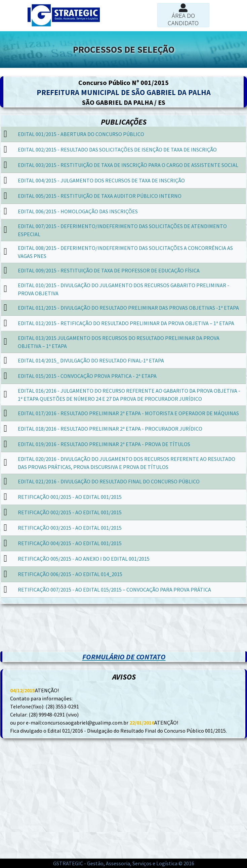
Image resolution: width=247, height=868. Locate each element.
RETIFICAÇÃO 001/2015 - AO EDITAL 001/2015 (70, 497)
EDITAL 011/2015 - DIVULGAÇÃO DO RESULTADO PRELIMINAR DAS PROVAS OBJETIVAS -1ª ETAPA (128, 308)
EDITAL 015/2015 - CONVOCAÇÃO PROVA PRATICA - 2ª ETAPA (87, 376)
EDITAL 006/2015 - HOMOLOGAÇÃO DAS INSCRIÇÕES (78, 211)
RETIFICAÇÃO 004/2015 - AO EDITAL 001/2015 (70, 543)
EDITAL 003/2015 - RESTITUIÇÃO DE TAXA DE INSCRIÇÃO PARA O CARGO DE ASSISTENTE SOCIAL (128, 165)
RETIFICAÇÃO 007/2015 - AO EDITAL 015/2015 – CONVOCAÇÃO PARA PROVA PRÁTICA (114, 590)
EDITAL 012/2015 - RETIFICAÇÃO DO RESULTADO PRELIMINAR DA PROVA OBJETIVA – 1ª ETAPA (126, 323)
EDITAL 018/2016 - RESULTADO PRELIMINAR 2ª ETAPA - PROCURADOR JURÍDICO (110, 429)
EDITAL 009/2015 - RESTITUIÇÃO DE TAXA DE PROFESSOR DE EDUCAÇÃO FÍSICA (109, 270)
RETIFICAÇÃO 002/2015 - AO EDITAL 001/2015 (70, 512)
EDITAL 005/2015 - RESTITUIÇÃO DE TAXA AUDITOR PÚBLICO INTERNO (100, 196)
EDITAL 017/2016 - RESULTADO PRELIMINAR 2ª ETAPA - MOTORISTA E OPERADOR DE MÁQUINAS (128, 413)
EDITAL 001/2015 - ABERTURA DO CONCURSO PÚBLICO (81, 134)
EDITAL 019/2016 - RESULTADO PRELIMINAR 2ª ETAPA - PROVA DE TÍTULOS (104, 444)
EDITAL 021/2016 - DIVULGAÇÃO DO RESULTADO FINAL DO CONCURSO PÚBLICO (109, 481)
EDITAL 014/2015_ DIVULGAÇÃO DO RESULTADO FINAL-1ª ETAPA (91, 360)
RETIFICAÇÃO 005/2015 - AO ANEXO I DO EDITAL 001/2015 (84, 559)
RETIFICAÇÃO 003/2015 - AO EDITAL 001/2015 (70, 528)
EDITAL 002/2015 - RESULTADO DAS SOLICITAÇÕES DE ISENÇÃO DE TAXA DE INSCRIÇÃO (117, 149)
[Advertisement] (124, 621)
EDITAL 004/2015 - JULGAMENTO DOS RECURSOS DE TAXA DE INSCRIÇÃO (101, 180)
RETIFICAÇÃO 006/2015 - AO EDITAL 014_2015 (70, 574)
